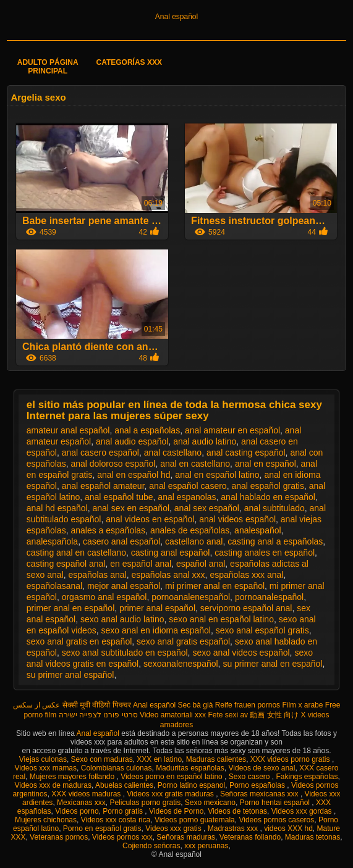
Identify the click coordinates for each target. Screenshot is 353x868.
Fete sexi (223, 715)
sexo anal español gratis (262, 630)
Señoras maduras (186, 837)
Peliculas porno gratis (145, 803)
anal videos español (237, 519)
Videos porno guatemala (195, 820)
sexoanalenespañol (181, 664)
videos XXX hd (288, 828)
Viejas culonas (43, 759)
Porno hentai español (276, 803)
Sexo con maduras (102, 759)
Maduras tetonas (313, 837)
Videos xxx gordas (303, 811)
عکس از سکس (37, 705)
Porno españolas (258, 785)
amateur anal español (68, 430)
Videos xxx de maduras (53, 785)
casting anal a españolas (275, 541)
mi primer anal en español (215, 586)
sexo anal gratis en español (79, 641)
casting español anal (66, 564)
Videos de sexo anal (262, 768)
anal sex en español (131, 508)
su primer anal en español (272, 664)
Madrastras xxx (234, 828)
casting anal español (171, 553)
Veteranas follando (250, 837)
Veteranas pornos (59, 837)
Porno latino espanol (191, 785)
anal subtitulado (274, 508)
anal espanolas (187, 497)
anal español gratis (268, 486)
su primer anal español (70, 675)
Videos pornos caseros (276, 820)
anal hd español (57, 508)
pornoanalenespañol (191, 597)
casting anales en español (265, 553)
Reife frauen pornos (248, 705)
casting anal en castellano (76, 553)
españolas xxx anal (246, 575)
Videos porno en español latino (172, 777)
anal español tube (119, 497)
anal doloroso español (113, 464)
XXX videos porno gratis (291, 759)
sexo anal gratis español (183, 641)
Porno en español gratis (102, 828)
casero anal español (121, 541)
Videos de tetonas (237, 811)
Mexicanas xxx (81, 803)
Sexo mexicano (210, 803)
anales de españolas (190, 530)
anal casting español (246, 453)
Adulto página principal (48, 67)
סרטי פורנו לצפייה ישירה (98, 715)
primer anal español (157, 608)
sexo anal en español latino (221, 619)
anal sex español (207, 508)
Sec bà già (196, 705)
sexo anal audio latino (122, 619)
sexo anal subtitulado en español (125, 653)
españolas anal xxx (168, 575)
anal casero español (100, 453)
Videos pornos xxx (122, 837)
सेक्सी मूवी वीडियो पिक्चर (97, 705)
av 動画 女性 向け (269, 715)
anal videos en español (150, 519)
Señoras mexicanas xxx (260, 794)
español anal (201, 564)
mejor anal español (124, 586)
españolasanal (54, 586)
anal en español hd (134, 475)
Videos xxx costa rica (116, 820)
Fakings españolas (307, 777)
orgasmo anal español (104, 597)
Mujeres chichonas (46, 820)
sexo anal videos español (241, 653)
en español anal (141, 564)
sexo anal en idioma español (155, 630)
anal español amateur (103, 486)
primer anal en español (70, 608)
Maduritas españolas (190, 768)
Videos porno (77, 811)
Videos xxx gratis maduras (171, 794)
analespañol (258, 530)
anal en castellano (195, 464)
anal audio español (132, 441)
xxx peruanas (206, 846)
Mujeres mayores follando (73, 777)
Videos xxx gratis (174, 828)
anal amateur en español (232, 430)
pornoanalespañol (269, 597)
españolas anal (98, 575)
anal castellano (173, 453)
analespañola (52, 541)
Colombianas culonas (117, 768)
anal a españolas (147, 430)
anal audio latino (205, 441)
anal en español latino (217, 475)
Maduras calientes (216, 759)
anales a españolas (108, 530)
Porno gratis (124, 811)
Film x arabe (302, 705)
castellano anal (194, 541)
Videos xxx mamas (46, 768)
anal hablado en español (268, 497)
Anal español (176, 17)
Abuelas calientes (124, 785)
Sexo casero (250, 777)
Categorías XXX (129, 62)
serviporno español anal (246, 608)
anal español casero (188, 486)
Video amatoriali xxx (173, 715)
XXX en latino (159, 759)
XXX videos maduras (87, 794)
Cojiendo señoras (151, 846)
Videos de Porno (176, 811)
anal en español (266, 464)
